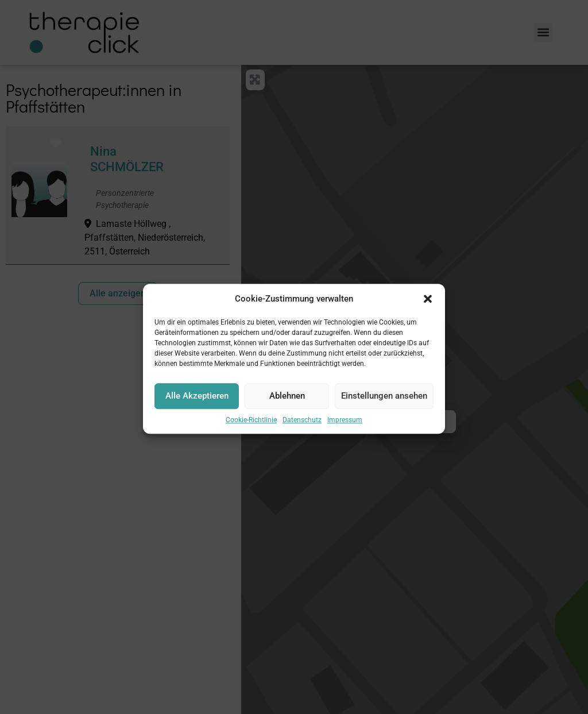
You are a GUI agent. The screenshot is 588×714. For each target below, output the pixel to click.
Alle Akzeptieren (197, 403)
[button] (428, 306)
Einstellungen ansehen (384, 403)
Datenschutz (302, 427)
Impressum (345, 427)
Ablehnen (287, 403)
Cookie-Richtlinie (251, 427)
